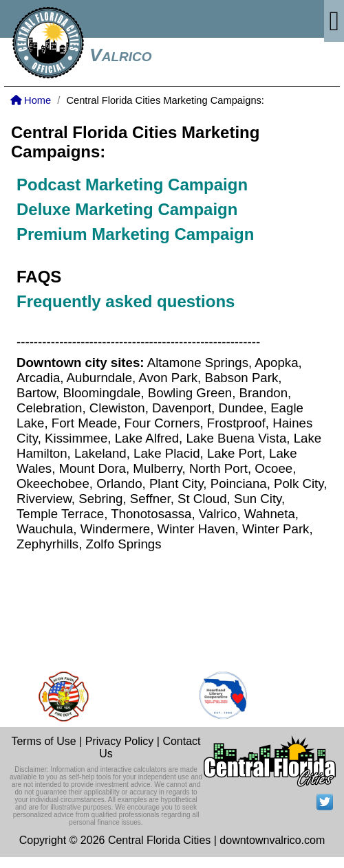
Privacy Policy (120, 741)
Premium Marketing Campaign (135, 234)
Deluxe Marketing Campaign (129, 209)
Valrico (121, 55)
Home (31, 100)
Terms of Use (43, 741)
